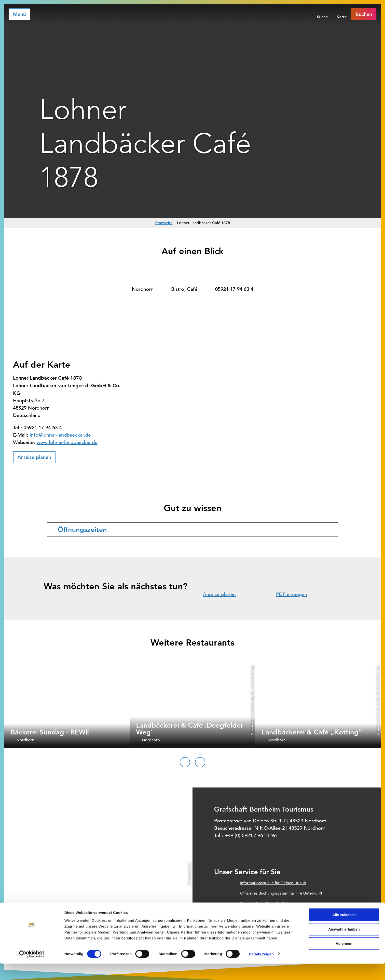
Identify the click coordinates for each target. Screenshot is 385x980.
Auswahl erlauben (344, 945)
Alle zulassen (344, 931)
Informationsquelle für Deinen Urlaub (273, 883)
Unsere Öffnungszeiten (261, 914)
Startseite (164, 223)
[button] (34, 457)
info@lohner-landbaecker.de (60, 435)
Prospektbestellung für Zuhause (268, 904)
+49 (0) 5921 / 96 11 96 (251, 835)
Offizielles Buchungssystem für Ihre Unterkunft (281, 893)
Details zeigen (261, 970)
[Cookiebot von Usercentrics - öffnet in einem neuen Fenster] (32, 970)
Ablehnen (344, 960)
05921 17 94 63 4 (234, 289)
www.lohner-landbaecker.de (67, 442)
